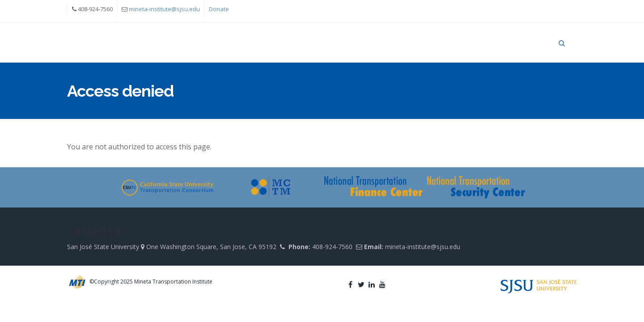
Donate (219, 9)
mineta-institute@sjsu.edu (164, 9)
